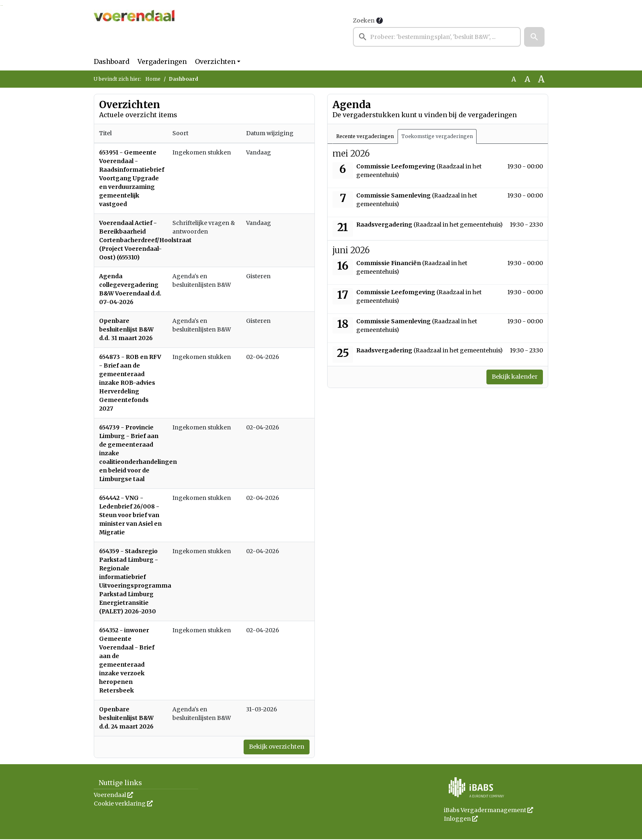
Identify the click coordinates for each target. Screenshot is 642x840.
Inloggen (461, 820)
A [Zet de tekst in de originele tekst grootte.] (514, 79)
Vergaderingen (162, 61)
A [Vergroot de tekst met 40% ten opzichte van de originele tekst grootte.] (541, 79)
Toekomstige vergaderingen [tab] (437, 136)
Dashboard (112, 61)
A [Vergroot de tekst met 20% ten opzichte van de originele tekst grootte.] (527, 79)
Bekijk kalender (511, 377)
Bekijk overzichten (273, 747)
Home (153, 79)
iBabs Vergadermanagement (488, 811)
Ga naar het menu (2, 6)
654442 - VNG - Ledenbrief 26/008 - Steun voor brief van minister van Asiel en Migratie (130, 515)
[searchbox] (437, 37)
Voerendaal (113, 796)
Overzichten (215, 61)
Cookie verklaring (123, 804)
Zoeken (364, 20)
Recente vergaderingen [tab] (365, 136)
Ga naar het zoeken (1, 6)
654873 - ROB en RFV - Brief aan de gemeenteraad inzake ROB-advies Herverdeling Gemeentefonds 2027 (130, 383)
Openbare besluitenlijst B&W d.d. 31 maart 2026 (126, 329)
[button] (534, 37)
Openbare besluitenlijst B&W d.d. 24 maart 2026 (126, 718)
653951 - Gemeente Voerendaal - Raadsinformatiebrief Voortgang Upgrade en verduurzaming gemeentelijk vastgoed (132, 178)
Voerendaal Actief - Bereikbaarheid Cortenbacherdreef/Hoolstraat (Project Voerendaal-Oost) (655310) (145, 240)
